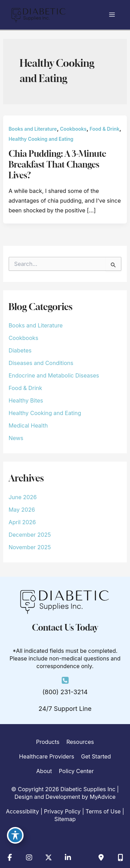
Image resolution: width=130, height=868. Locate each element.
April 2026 (22, 522)
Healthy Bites (26, 400)
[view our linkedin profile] (68, 858)
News (16, 438)
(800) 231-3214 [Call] (65, 692)
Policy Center (76, 771)
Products (48, 742)
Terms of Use (103, 811)
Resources (80, 742)
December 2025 (30, 535)
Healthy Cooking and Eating (41, 139)
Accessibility (22, 811)
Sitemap (65, 819)
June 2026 (23, 497)
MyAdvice (103, 797)
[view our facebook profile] (10, 858)
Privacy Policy (62, 811)
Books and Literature (33, 129)
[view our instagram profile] (29, 858)
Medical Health (28, 425)
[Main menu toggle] (112, 15)
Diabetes (20, 350)
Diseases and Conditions (41, 363)
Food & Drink (105, 129)
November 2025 (30, 547)
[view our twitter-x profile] (49, 858)
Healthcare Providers (47, 756)
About (44, 771)
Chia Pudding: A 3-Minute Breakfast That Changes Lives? (58, 164)
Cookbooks (73, 129)
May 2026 (22, 510)
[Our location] (120, 858)
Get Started (96, 756)
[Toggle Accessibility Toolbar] (15, 835)
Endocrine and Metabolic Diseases (54, 375)
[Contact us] (101, 858)
